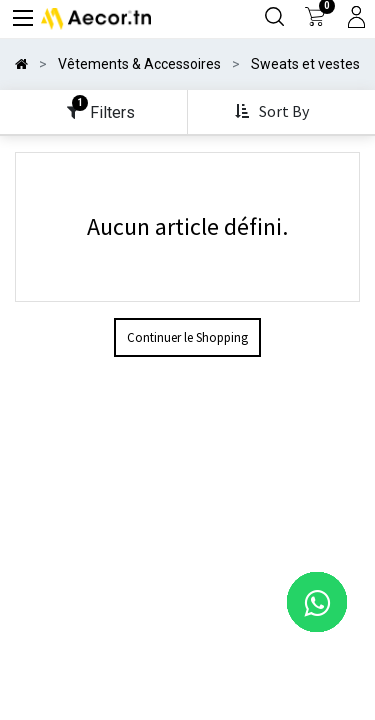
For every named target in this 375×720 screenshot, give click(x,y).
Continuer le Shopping (187, 337)
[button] (274, 112)
